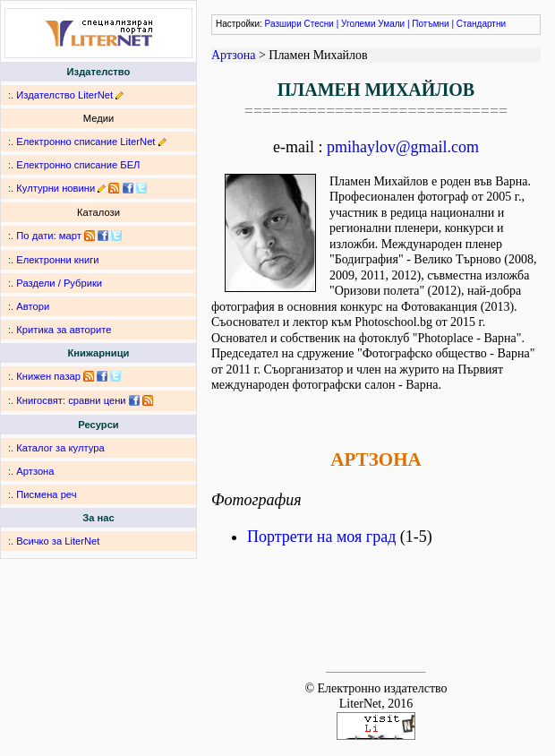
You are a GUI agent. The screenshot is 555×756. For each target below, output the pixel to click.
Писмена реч (46, 494)
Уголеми (359, 24)
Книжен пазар (48, 376)
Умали (391, 24)
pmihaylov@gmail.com (403, 147)
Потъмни (430, 24)
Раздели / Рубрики (59, 283)
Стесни (319, 24)
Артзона (35, 471)
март (70, 236)
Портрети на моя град (321, 537)
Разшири (283, 24)
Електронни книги (57, 260)
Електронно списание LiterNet (85, 142)
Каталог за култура (60, 448)
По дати (34, 236)
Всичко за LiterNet (58, 541)
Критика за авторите (64, 330)
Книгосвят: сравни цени (71, 400)
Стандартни (481, 24)
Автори (33, 306)
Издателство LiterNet (64, 95)
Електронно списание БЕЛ (78, 165)
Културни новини (55, 188)
